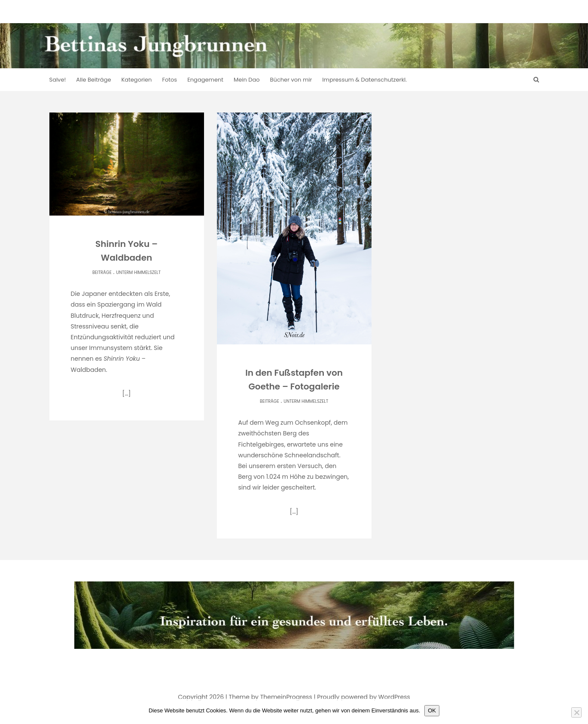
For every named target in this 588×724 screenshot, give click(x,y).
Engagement (205, 80)
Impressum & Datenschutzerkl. (364, 80)
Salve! (58, 80)
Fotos (169, 80)
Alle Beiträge (93, 80)
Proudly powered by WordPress (363, 697)
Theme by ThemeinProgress (271, 697)
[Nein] (576, 712)
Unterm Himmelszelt (138, 272)
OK (432, 710)
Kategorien (137, 80)
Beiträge (102, 272)
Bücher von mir (291, 80)
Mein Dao (247, 80)
